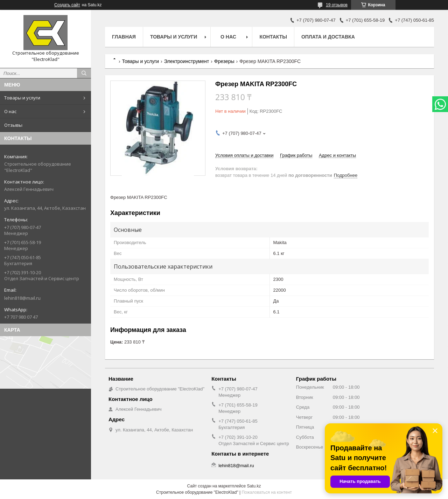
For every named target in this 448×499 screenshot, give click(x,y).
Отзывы (13, 125)
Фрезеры (224, 61)
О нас (10, 111)
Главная (124, 37)
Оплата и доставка (328, 37)
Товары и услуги (22, 98)
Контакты (273, 37)
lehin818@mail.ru (22, 298)
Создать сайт (67, 5)
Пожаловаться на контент (267, 492)
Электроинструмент (187, 61)
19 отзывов (337, 5)
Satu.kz (254, 486)
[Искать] (84, 73)
